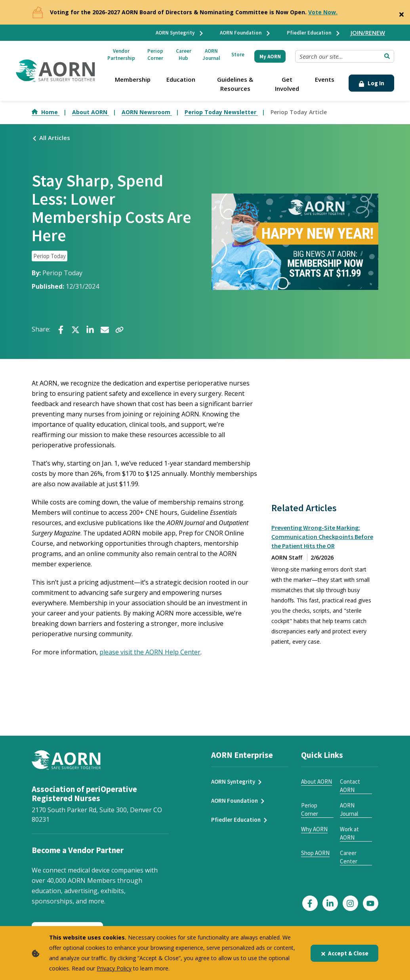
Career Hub (184, 55)
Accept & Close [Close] (344, 953)
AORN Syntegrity (180, 33)
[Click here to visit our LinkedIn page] (330, 903)
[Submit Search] (387, 56)
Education (181, 79)
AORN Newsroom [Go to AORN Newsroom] (147, 112)
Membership (133, 79)
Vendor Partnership (121, 55)
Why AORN (314, 829)
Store (238, 55)
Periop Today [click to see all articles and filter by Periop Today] (50, 256)
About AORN (317, 782)
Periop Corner (155, 55)
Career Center (349, 857)
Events (325, 79)
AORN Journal (211, 55)
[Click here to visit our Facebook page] (310, 903)
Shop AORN (315, 853)
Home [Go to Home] (46, 112)
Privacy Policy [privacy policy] (114, 968)
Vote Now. (323, 12)
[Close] (401, 13)
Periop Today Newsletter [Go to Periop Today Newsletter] (221, 112)
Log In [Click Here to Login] (371, 83)
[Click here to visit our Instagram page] (350, 903)
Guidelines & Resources (235, 84)
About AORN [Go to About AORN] (91, 112)
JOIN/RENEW (368, 33)
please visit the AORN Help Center (150, 652)
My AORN (270, 57)
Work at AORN (349, 833)
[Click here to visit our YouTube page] (371, 903)
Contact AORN (350, 786)
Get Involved (287, 84)
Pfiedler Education (314, 33)
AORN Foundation (245, 33)
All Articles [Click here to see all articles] (51, 138)
